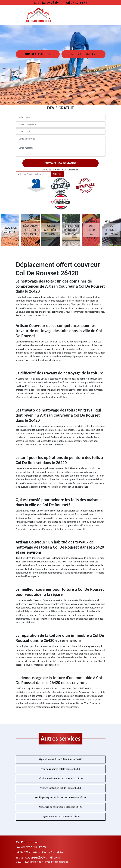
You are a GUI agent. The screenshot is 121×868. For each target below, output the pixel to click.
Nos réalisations (38, 54)
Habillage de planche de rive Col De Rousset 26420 (60, 797)
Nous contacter (83, 54)
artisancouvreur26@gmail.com (38, 857)
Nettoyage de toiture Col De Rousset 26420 (60, 807)
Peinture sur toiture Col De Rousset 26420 (60, 788)
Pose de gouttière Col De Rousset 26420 (61, 769)
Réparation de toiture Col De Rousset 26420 (61, 759)
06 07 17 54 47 (75, 3)
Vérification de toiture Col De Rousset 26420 (60, 778)
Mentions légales (60, 862)
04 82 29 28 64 (46, 3)
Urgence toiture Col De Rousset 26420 (61, 816)
